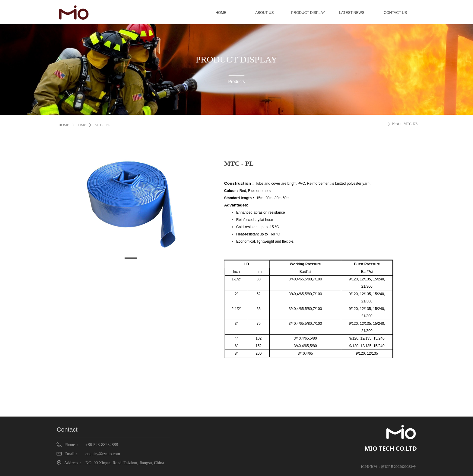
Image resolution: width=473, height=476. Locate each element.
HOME (64, 125)
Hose (82, 125)
